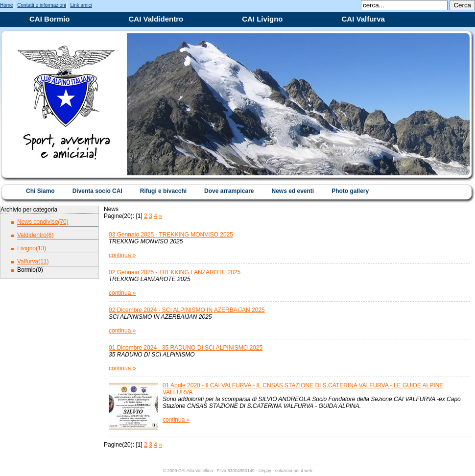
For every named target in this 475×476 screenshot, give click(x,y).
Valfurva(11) (33, 262)
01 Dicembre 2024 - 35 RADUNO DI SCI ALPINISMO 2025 (186, 348)
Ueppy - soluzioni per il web (285, 471)
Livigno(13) (32, 248)
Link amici (81, 5)
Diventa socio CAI (97, 191)
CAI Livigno (262, 19)
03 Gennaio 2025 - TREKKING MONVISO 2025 (171, 235)
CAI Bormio (50, 19)
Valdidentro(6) (35, 235)
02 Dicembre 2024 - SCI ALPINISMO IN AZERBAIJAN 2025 (187, 310)
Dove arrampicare (229, 191)
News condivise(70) (43, 222)
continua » (122, 255)
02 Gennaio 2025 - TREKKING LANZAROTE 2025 (175, 272)
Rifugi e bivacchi (163, 191)
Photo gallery (350, 191)
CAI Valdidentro (156, 19)
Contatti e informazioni (42, 5)
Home (7, 5)
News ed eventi (293, 191)
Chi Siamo (40, 191)
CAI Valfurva (363, 19)
